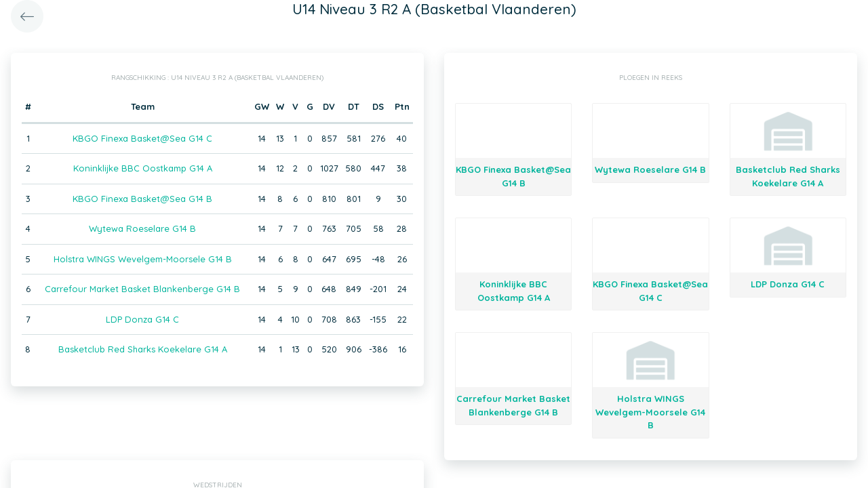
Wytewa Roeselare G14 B (142, 228)
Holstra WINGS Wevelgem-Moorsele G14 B (143, 259)
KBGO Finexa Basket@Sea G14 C (142, 138)
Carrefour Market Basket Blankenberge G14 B (142, 289)
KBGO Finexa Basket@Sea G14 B (142, 199)
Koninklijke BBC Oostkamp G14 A (143, 168)
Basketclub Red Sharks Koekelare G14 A (143, 349)
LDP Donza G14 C (142, 319)
